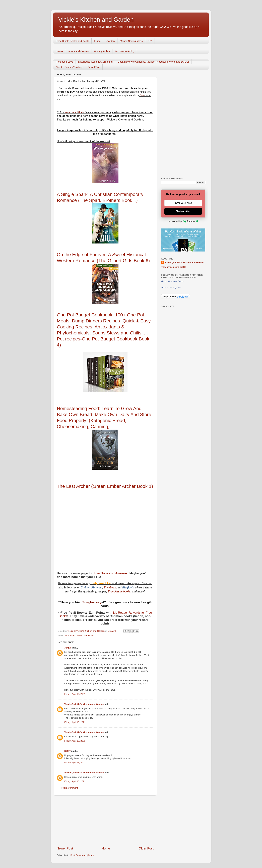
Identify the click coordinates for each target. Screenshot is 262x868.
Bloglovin (129, 587)
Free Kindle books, (119, 591)
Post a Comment (69, 788)
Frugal (98, 41)
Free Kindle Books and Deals (73, 41)
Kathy (68, 751)
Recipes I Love (65, 62)
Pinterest (97, 587)
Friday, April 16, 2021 (75, 694)
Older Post (146, 848)
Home (60, 51)
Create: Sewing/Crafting (69, 67)
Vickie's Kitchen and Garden (96, 20)
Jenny (68, 648)
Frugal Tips (94, 67)
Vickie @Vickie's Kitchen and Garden (84, 704)
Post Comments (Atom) (82, 855)
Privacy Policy (102, 51)
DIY (150, 41)
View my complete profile (174, 267)
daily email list (101, 583)
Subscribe (183, 211)
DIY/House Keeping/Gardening (95, 62)
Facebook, (110, 587)
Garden (111, 41)
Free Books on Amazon (110, 573)
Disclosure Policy (124, 51)
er (89, 587)
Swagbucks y (91, 602)
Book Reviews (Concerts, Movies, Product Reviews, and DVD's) (153, 62)
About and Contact (79, 51)
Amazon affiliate (74, 112)
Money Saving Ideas (131, 41)
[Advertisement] (105, 821)
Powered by (183, 221)
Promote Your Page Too (171, 288)
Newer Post (65, 848)
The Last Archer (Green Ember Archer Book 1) (105, 486)
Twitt (84, 587)
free (142, 95)
